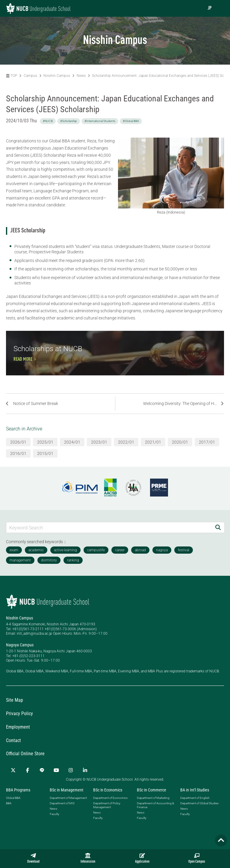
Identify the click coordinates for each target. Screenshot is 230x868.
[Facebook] (28, 779)
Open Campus (197, 858)
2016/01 (18, 462)
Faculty (55, 823)
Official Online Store (25, 763)
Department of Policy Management (107, 814)
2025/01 (45, 451)
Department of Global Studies (199, 812)
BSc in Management (66, 799)
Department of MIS (62, 812)
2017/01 (207, 451)
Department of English (195, 807)
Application (142, 858)
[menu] (220, 8)
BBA (9, 812)
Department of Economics (110, 807)
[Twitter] (13, 779)
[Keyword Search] (109, 536)
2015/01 (45, 462)
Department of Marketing (153, 807)
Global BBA (13, 807)
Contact (13, 749)
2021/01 (153, 451)
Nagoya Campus (20, 654)
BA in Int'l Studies (195, 799)
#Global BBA (131, 121)
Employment (18, 736)
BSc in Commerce (152, 799)
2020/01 (180, 451)
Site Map (15, 709)
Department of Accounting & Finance (155, 814)
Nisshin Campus (57, 76)
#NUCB (48, 121)
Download (33, 858)
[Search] (218, 536)
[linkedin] (85, 779)
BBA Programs (18, 799)
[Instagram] (71, 779)
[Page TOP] (221, 840)
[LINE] (42, 779)
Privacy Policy (19, 722)
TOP (12, 76)
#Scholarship (69, 121)
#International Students (100, 121)
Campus (30, 76)
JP (209, 8)
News (81, 76)
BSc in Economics (108, 799)
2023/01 (99, 451)
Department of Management (68, 807)
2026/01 (18, 451)
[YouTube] (56, 779)
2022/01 (126, 451)
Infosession (88, 858)
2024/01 (72, 451)
